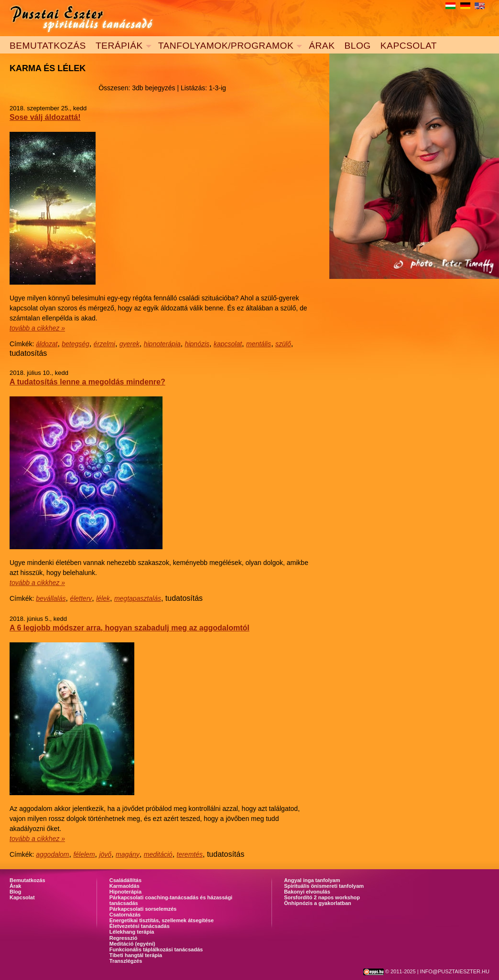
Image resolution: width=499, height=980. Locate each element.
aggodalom (52, 854)
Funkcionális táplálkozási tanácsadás (156, 949)
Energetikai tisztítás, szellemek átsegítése (162, 920)
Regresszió (124, 938)
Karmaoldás (125, 886)
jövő (105, 854)
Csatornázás (125, 915)
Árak (15, 886)
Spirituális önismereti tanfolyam (324, 886)
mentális (259, 344)
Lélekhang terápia (132, 932)
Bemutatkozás (27, 880)
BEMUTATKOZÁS (48, 46)
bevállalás (51, 598)
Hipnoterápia (125, 892)
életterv (81, 598)
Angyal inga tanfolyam (312, 880)
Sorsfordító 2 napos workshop (322, 897)
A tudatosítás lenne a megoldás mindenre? (87, 382)
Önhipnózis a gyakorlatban (318, 903)
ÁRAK (322, 46)
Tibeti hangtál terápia (136, 955)
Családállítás (125, 880)
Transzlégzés (126, 961)
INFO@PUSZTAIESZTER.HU (455, 971)
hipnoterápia (162, 344)
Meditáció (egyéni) (132, 944)
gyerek (130, 344)
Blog (15, 892)
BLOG (357, 46)
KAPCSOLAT (409, 46)
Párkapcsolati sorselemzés (143, 909)
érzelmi (104, 344)
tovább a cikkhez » (37, 328)
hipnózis (197, 344)
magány (128, 854)
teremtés (190, 854)
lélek (103, 598)
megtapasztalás (138, 598)
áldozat (47, 344)
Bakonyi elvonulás (307, 892)
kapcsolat (228, 344)
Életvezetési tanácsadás (140, 926)
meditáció (158, 854)
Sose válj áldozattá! (45, 117)
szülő (283, 344)
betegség (76, 344)
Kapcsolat (22, 897)
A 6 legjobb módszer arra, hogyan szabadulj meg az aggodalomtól (130, 628)
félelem (84, 854)
